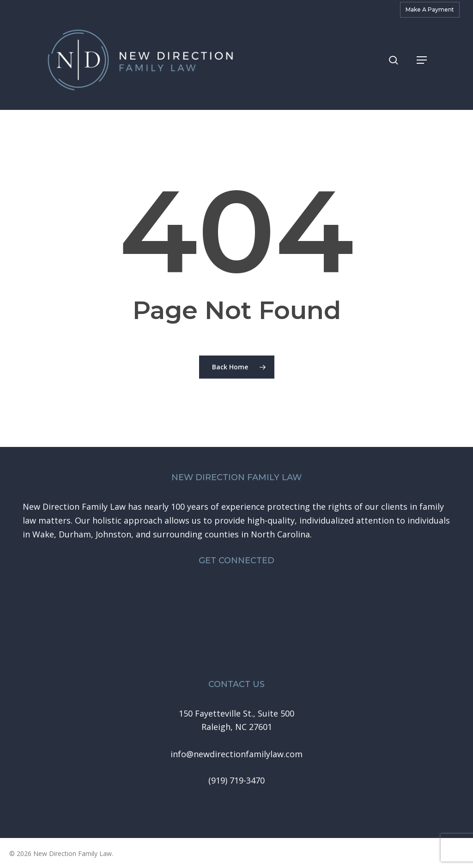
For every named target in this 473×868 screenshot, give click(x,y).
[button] (422, 65)
